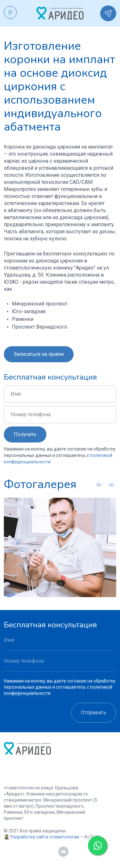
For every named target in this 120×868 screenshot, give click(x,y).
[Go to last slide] (100, 485)
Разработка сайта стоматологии (45, 837)
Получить (25, 434)
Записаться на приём (39, 354)
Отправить (94, 713)
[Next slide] (111, 485)
